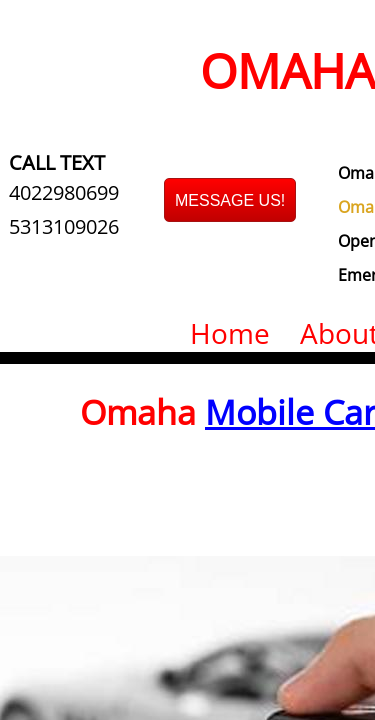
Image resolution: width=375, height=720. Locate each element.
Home (230, 333)
